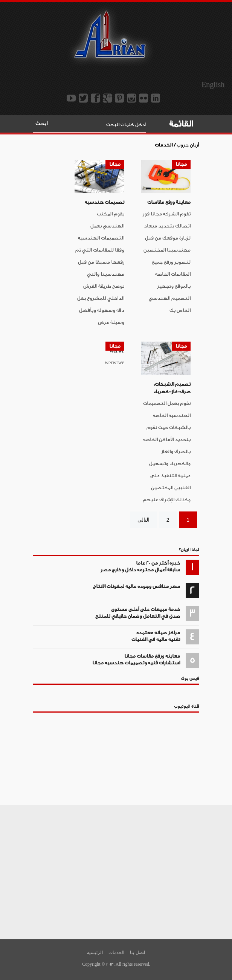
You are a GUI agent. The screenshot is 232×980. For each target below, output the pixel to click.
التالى (143, 520)
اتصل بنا (137, 952)
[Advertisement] (116, 871)
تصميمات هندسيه (105, 202)
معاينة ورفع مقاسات (169, 202)
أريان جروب (188, 145)
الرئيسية (95, 952)
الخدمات (116, 952)
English (213, 85)
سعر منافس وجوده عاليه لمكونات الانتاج (137, 586)
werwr (117, 351)
